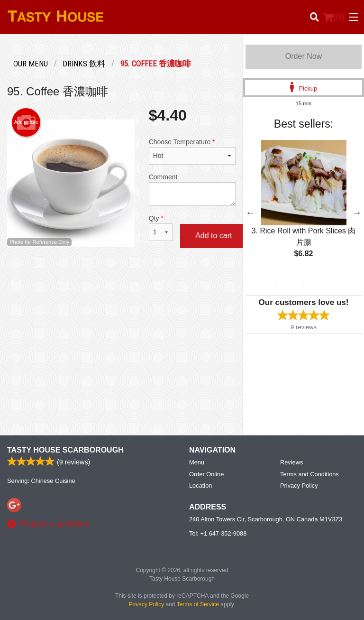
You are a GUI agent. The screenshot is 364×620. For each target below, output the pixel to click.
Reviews (291, 462)
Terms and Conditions (309, 474)
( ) (334, 17)
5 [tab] (332, 285)
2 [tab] (289, 285)
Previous (250, 213)
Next (357, 213)
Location (200, 486)
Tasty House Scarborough (65, 450)
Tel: (218, 533)
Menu (197, 462)
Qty (161, 228)
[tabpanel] (304, 207)
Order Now (304, 56)
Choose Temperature (192, 151)
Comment (192, 190)
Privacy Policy (299, 486)
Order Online (206, 474)
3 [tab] (303, 285)
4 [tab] (318, 285)
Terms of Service (198, 604)
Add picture (26, 122)
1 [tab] (275, 285)
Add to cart (214, 236)
